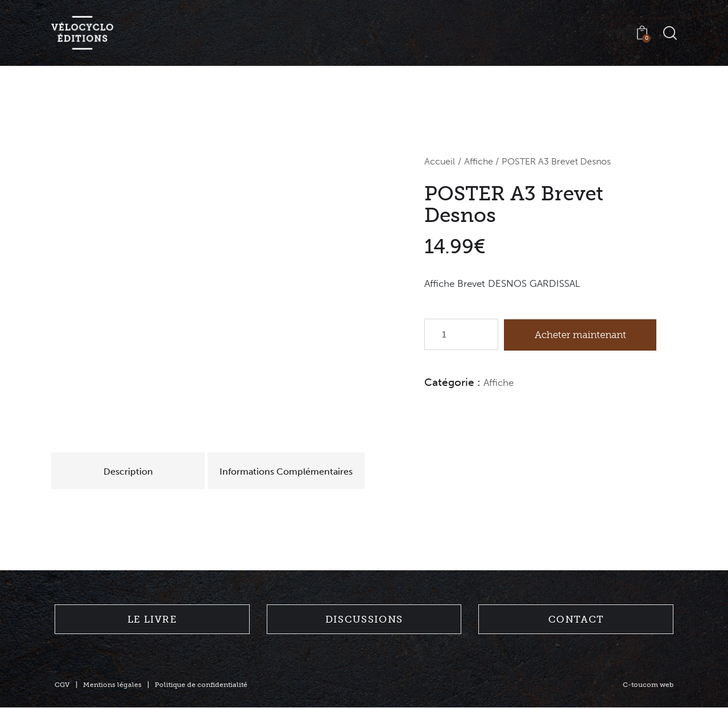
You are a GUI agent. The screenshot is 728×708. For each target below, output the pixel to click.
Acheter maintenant (581, 335)
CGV (62, 685)
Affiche (479, 162)
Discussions (364, 620)
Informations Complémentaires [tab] (291, 472)
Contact (576, 620)
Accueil (440, 162)
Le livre (152, 620)
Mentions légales (112, 685)
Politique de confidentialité (201, 685)
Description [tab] (131, 472)
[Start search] (670, 33)
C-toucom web (648, 685)
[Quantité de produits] (461, 335)
